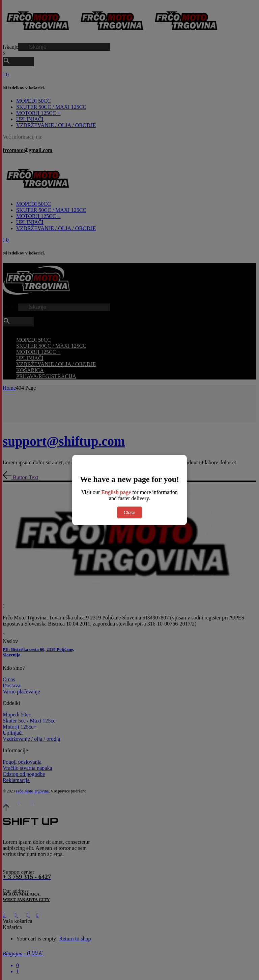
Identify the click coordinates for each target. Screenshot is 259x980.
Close (129, 512)
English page (116, 492)
